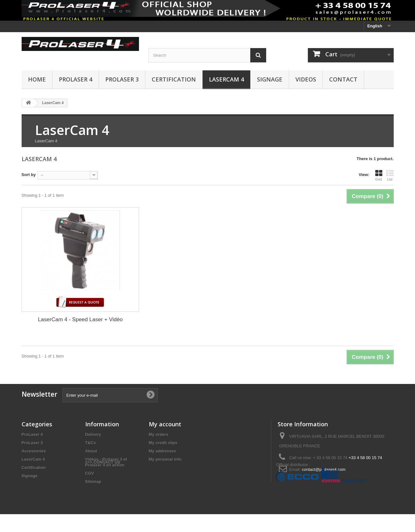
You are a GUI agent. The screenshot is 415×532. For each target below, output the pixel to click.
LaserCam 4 (226, 79)
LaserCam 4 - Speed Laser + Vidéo (80, 319)
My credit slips (163, 443)
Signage (270, 79)
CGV (90, 473)
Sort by (29, 175)
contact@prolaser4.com (324, 469)
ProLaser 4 (76, 79)
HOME (37, 79)
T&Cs (91, 443)
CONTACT (343, 79)
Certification (34, 468)
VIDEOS (306, 79)
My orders (159, 434)
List (390, 175)
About (91, 451)
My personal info (165, 459)
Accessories (34, 451)
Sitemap (93, 482)
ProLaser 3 (122, 79)
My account (165, 424)
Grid (379, 175)
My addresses (163, 451)
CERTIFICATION (174, 79)
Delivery (93, 434)
